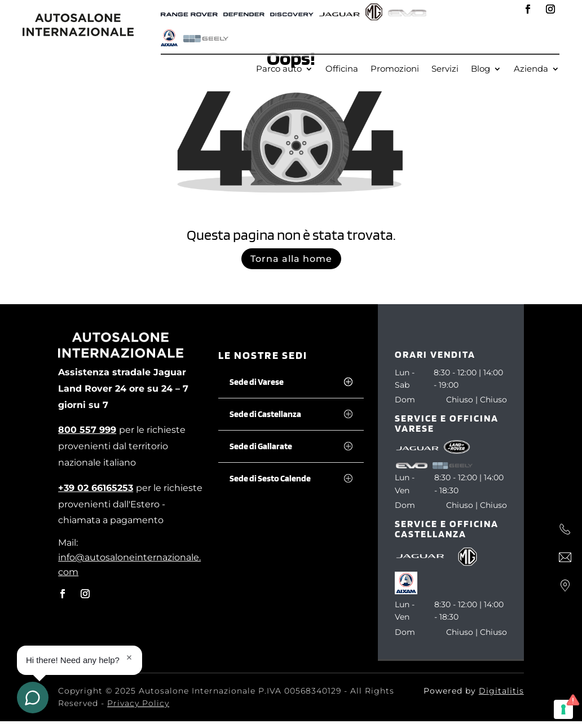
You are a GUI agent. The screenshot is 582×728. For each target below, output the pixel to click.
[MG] (374, 14)
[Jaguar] (339, 14)
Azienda (531, 69)
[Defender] (244, 14)
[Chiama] (565, 529)
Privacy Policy (138, 703)
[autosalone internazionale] (78, 33)
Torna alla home (291, 259)
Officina (342, 69)
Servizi (445, 69)
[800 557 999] (87, 430)
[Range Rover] (189, 14)
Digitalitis (501, 691)
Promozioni (395, 69)
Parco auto (279, 69)
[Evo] (407, 14)
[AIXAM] (169, 40)
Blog (480, 69)
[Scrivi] (565, 558)
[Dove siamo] (565, 586)
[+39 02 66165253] (96, 488)
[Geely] (206, 40)
